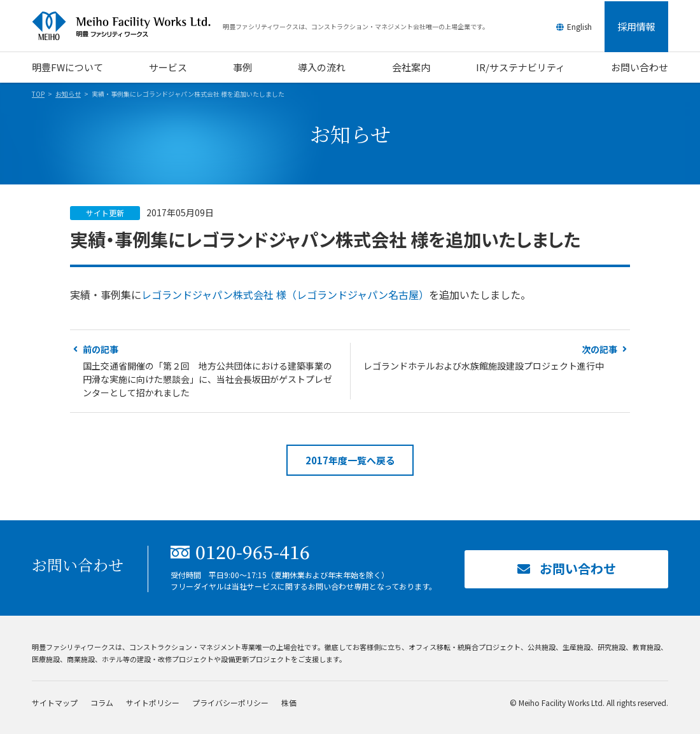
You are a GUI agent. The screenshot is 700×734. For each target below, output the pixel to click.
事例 (242, 67)
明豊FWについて (67, 67)
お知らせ (68, 94)
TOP (38, 94)
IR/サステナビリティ (521, 67)
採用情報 (636, 26)
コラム (102, 703)
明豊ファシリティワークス (127, 26)
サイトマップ (55, 703)
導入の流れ (322, 67)
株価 (289, 703)
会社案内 (411, 67)
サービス (168, 67)
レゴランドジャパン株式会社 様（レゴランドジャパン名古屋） (285, 294)
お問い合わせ (640, 67)
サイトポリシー (153, 703)
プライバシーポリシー (230, 703)
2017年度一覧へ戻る (350, 460)
